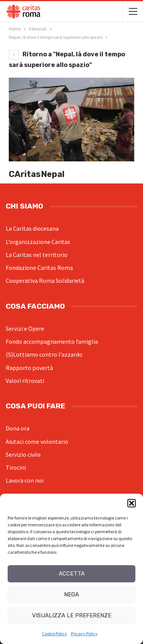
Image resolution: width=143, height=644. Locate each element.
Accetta (72, 574)
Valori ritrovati (25, 381)
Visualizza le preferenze (72, 615)
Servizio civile (23, 454)
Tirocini (16, 467)
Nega (71, 595)
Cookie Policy (55, 634)
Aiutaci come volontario (37, 442)
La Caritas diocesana (32, 228)
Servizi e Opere (25, 328)
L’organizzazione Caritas (38, 242)
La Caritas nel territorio (37, 255)
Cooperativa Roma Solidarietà (45, 281)
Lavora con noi (25, 480)
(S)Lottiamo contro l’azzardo (44, 354)
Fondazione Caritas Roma (39, 268)
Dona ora (18, 428)
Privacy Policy (84, 634)
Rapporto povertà (29, 368)
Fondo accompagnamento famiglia (52, 341)
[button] (132, 503)
